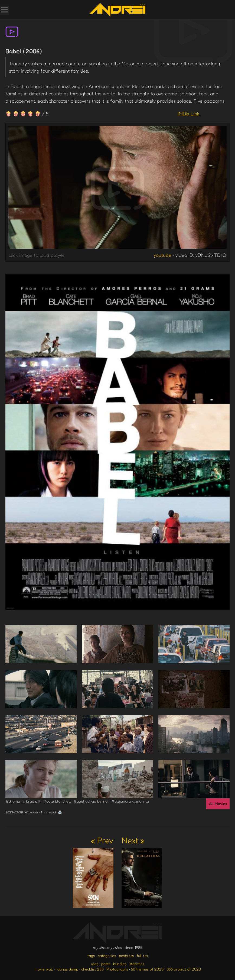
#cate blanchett (57, 801)
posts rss (126, 955)
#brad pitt (32, 801)
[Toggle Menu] (4, 10)
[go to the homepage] (117, 10)
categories (107, 955)
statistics (137, 964)
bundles (120, 964)
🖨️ (60, 812)
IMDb (189, 113)
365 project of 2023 (184, 969)
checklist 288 (92, 969)
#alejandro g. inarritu (130, 801)
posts (106, 964)
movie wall (44, 969)
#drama (13, 801)
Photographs (117, 969)
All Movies (218, 804)
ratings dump (67, 969)
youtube (162, 255)
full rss (142, 955)
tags (91, 955)
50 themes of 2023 (147, 969)
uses (95, 964)
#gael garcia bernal (91, 801)
